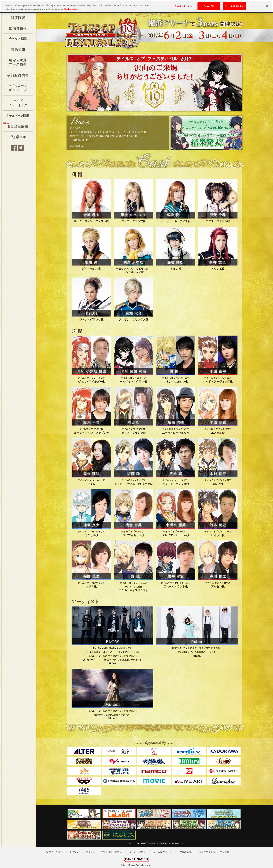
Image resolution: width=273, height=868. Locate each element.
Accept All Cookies (235, 6)
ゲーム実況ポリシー (164, 852)
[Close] (267, 6)
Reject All (209, 6)
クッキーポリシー (138, 852)
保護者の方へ (187, 852)
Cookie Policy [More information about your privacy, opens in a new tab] (71, 9)
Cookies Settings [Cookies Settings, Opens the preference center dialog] (183, 6)
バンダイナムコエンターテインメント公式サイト (69, 852)
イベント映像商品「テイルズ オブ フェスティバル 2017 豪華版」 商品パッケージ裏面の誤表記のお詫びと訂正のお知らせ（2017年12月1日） (110, 136)
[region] (136, 6)
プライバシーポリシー (112, 852)
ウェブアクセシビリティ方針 (214, 852)
